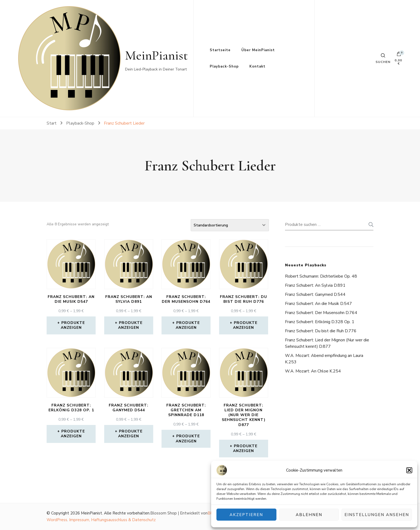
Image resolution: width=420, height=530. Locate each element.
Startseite (220, 50)
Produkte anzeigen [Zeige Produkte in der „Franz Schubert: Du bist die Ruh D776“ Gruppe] (245, 325)
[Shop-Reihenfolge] (230, 225)
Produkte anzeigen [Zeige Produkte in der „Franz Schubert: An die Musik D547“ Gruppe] (73, 325)
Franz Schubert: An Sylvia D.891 (315, 285)
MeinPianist (157, 55)
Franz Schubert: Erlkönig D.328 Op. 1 (320, 322)
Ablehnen (309, 515)
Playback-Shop (224, 66)
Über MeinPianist (258, 50)
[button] (409, 470)
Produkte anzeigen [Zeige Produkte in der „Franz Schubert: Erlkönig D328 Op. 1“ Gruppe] (73, 434)
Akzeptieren (246, 515)
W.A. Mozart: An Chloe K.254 (313, 371)
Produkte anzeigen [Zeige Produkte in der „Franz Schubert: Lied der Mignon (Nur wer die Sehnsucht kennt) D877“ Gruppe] (245, 448)
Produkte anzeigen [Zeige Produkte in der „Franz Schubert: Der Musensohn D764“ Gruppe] (188, 325)
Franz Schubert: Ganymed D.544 (315, 294)
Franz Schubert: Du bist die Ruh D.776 (321, 331)
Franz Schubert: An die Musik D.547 (318, 304)
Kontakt (257, 66)
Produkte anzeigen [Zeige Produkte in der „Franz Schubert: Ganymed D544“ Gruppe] (130, 434)
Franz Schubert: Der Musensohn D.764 (321, 313)
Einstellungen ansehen (377, 515)
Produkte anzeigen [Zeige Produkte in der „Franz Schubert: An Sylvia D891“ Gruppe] (130, 325)
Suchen (369, 225)
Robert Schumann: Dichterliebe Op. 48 (321, 276)
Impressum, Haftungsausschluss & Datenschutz (112, 520)
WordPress (57, 520)
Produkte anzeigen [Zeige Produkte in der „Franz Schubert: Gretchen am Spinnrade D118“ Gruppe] (188, 438)
